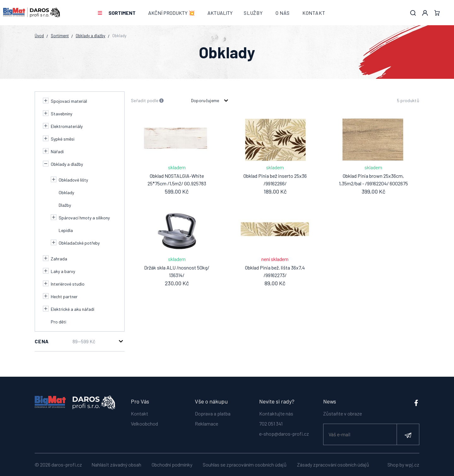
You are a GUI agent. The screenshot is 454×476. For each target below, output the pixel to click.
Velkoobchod (144, 424)
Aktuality (220, 13)
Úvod (39, 36)
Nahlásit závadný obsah (116, 464)
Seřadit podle (147, 101)
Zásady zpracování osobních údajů (333, 464)
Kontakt (314, 13)
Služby (253, 13)
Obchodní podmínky (172, 464)
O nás (283, 13)
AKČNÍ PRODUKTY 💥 (172, 13)
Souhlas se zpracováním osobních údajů (245, 464)
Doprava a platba (213, 413)
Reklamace (207, 424)
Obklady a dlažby (90, 36)
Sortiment (122, 13)
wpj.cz (412, 464)
